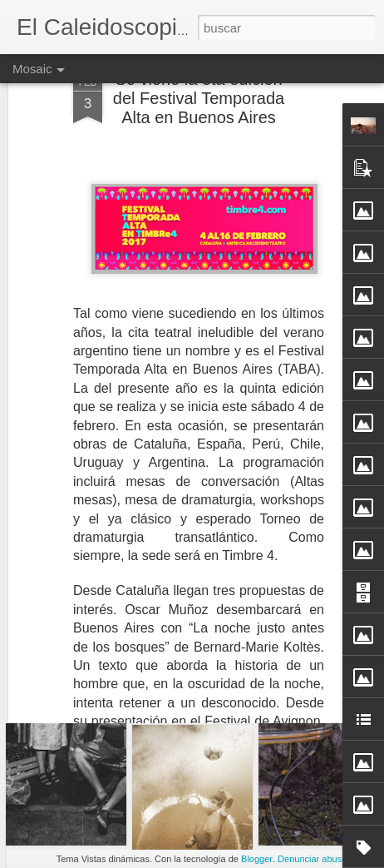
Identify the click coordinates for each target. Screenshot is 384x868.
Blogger (257, 859)
